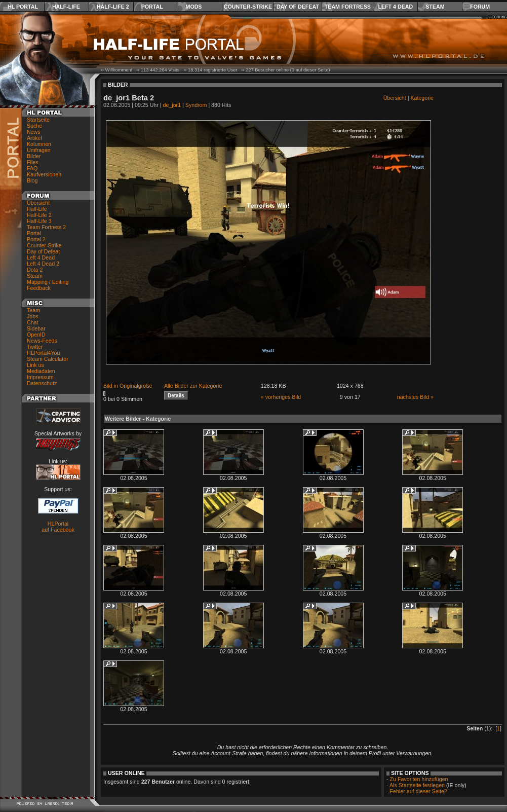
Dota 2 (35, 270)
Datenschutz (42, 383)
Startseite (38, 120)
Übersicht (38, 203)
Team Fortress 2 (46, 227)
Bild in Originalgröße (128, 386)
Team (33, 310)
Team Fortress (348, 7)
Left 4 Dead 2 (43, 264)
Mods (194, 7)
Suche (34, 126)
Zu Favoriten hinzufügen (419, 779)
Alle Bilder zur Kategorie (193, 386)
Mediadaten (41, 371)
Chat (33, 322)
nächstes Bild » (415, 397)
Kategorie (422, 98)
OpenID (36, 335)
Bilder (34, 156)
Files (33, 162)
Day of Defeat (298, 7)
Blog (32, 180)
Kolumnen (39, 144)
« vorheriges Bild (281, 397)
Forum (480, 7)
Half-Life (66, 7)
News (34, 132)
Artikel (34, 138)
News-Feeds (42, 341)
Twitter (35, 347)
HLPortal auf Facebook (58, 527)
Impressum (40, 377)
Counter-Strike (248, 7)
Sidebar (36, 328)
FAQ (32, 168)
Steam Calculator (48, 359)
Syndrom (196, 105)
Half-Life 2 (113, 7)
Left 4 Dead (395, 7)
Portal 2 (36, 239)
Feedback (39, 288)
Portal (152, 7)
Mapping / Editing (48, 282)
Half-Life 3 (39, 221)
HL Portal (23, 7)
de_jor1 (172, 105)
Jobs (33, 316)
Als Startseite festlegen (417, 785)
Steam (435, 7)
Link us (35, 365)
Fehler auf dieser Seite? (419, 791)
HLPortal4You (43, 353)
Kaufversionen (44, 174)
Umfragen (39, 150)
